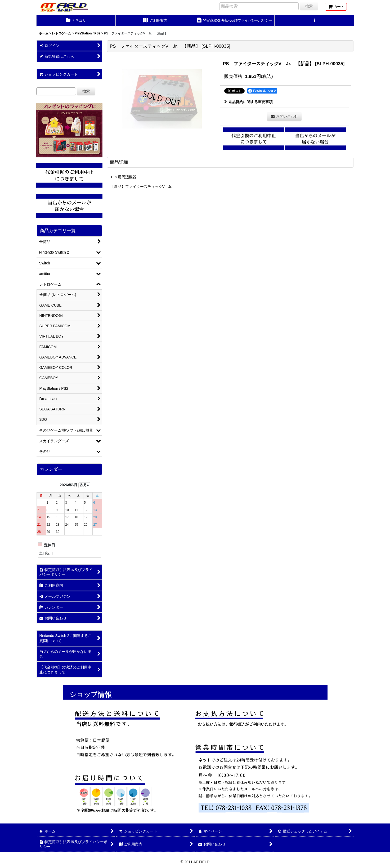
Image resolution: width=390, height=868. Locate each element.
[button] (314, 21)
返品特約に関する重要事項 (248, 102)
